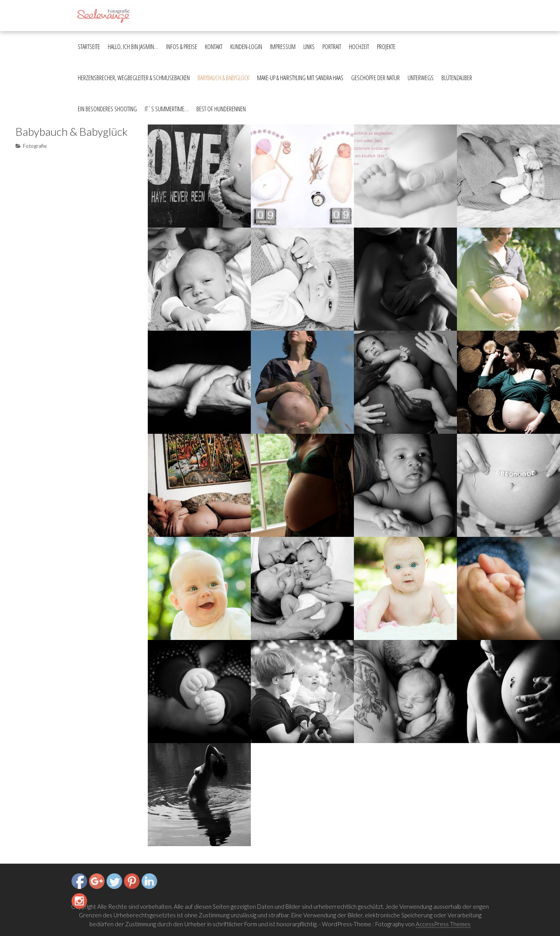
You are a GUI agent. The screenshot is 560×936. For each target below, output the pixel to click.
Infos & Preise (182, 47)
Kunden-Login (246, 47)
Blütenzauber (457, 78)
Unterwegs (421, 78)
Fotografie (35, 146)
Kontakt (214, 47)
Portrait (332, 47)
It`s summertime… (167, 109)
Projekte (386, 47)
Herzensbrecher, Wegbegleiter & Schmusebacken (134, 78)
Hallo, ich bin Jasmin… (133, 47)
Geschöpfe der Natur (375, 78)
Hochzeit (359, 47)
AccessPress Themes (443, 924)
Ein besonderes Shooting (107, 109)
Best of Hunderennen (221, 109)
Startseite (89, 47)
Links (309, 47)
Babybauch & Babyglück (223, 78)
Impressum (283, 47)
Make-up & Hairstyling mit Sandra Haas (300, 78)
